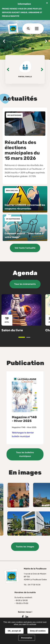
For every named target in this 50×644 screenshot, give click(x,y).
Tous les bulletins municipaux (25, 454)
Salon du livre (12, 330)
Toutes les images (25, 547)
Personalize (27, 638)
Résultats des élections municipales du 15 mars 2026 (22, 150)
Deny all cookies (38, 631)
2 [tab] (30, 338)
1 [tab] (25, 337)
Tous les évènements (25, 284)
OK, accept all (14, 631)
